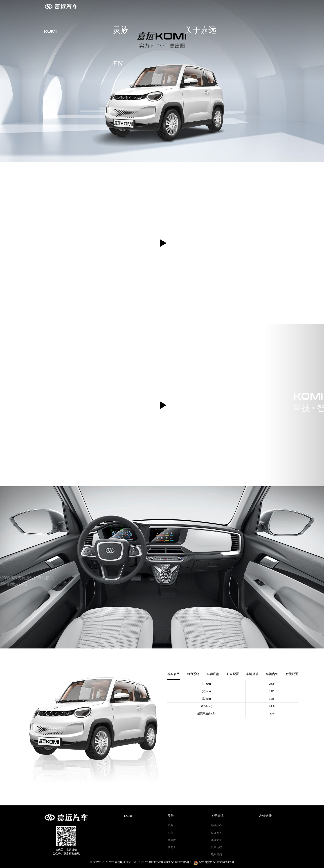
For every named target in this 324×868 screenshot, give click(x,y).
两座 (170, 826)
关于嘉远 (248, 6)
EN (278, 6)
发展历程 (216, 847)
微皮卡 (172, 847)
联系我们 (216, 854)
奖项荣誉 (216, 840)
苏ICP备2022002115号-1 (178, 862)
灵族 (216, 6)
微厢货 (172, 840)
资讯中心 (216, 826)
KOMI (128, 816)
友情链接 (265, 816)
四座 (170, 833)
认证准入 (216, 833)
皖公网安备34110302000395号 (217, 862)
